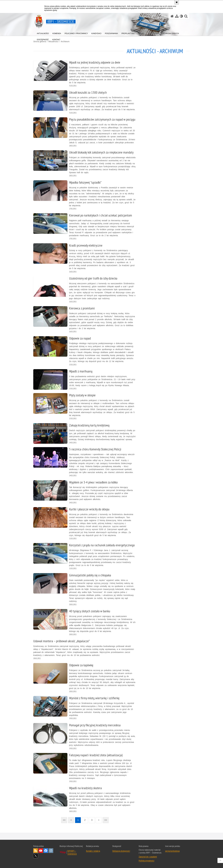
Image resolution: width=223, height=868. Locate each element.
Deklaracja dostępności (121, 851)
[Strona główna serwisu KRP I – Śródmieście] (172, 16)
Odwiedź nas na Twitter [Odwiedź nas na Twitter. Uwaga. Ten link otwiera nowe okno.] (36, 856)
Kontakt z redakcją (93, 851)
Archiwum (65, 41)
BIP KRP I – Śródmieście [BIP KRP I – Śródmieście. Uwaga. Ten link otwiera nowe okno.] (72, 852)
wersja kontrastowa (172, 851)
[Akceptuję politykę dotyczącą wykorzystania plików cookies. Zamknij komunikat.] (177, 2)
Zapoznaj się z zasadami (148, 857)
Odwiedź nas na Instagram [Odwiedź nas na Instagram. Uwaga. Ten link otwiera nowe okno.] (51, 851)
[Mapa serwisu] (177, 16)
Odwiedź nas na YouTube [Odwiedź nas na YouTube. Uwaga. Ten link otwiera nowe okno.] (41, 851)
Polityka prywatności (146, 861)
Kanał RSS (36, 851)
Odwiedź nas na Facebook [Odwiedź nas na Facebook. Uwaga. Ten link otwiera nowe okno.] (46, 851)
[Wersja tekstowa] (181, 16)
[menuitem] (43, 33)
